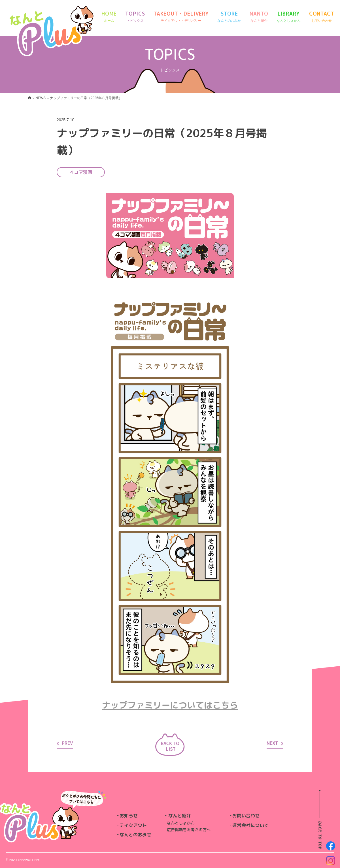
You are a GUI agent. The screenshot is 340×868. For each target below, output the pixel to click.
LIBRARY (289, 17)
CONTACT (322, 17)
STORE (229, 17)
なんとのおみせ (135, 835)
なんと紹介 (180, 816)
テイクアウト (133, 825)
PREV (65, 743)
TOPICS (135, 17)
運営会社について (250, 825)
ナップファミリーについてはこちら (170, 705)
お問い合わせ (246, 816)
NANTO (259, 17)
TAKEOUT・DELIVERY (181, 17)
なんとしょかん (181, 823)
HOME (109, 17)
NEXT (275, 743)
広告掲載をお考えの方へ (189, 830)
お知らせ (129, 816)
